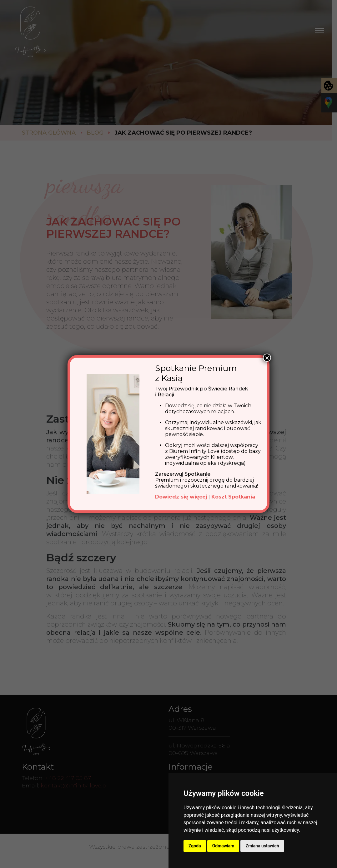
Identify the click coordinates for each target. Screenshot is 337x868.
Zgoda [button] (195, 846)
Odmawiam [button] (223, 846)
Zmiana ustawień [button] (262, 846)
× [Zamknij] (267, 358)
